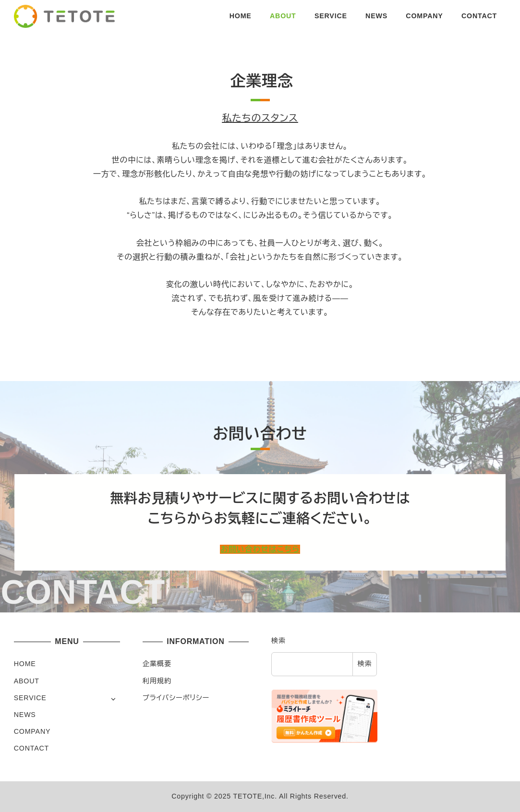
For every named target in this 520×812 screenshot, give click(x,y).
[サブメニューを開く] (113, 699)
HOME (25, 664)
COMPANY (32, 731)
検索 (278, 641)
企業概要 (157, 664)
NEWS (25, 715)
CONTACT (31, 748)
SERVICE (30, 698)
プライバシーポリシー (176, 698)
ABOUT (27, 681)
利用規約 (157, 681)
